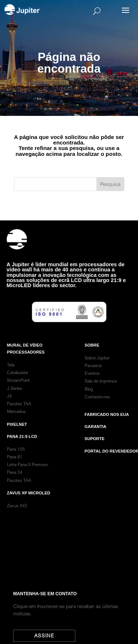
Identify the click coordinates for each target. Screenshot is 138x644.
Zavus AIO (17, 515)
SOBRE (92, 354)
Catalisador (18, 382)
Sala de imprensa (101, 390)
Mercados (16, 421)
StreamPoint (18, 390)
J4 (9, 405)
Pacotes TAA (19, 413)
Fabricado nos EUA (107, 424)
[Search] (80, 11)
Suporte (95, 448)
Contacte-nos (97, 406)
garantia (95, 436)
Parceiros (93, 375)
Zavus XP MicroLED (29, 502)
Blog (89, 398)
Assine (48, 636)
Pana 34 (15, 482)
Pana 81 (15, 466)
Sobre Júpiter (97, 367)
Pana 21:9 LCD (22, 446)
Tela (11, 374)
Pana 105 (16, 459)
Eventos (92, 383)
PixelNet (17, 433)
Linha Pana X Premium (28, 474)
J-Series (15, 397)
